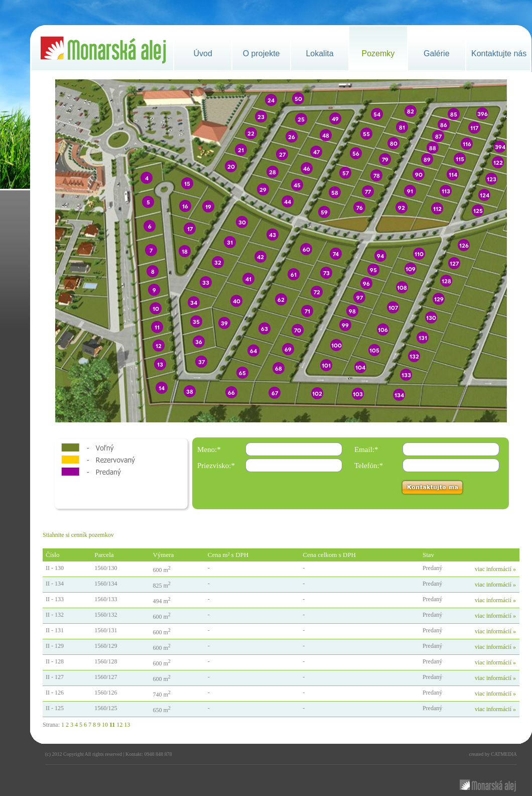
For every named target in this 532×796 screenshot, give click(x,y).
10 (105, 725)
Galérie (437, 53)
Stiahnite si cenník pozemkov (78, 535)
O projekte (261, 53)
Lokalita (319, 53)
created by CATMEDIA (493, 754)
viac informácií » (495, 569)
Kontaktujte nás (499, 53)
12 (119, 725)
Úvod (203, 53)
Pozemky (378, 53)
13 (127, 725)
